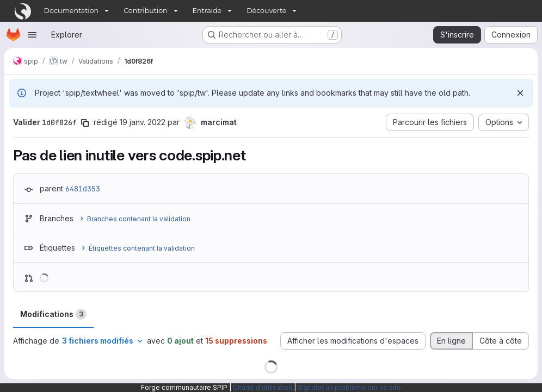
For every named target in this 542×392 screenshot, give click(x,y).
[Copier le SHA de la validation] (85, 123)
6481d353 (83, 189)
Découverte (266, 11)
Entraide (207, 11)
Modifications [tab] (53, 314)
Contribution (145, 11)
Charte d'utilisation (263, 387)
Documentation (72, 11)
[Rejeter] (520, 93)
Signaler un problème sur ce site (349, 387)
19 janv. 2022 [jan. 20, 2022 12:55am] (143, 122)
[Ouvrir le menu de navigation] (32, 35)
